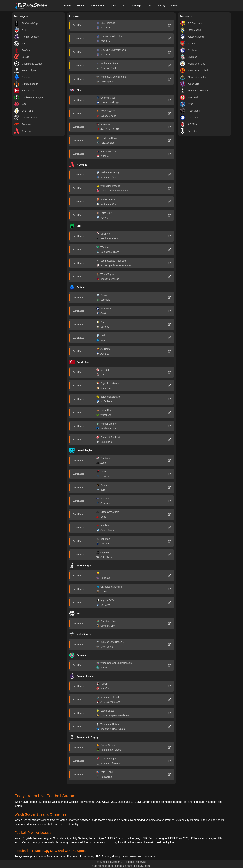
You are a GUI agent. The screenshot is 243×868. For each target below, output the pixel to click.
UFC (149, 6)
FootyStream (142, 866)
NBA (114, 6)
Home (67, 6)
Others (175, 6)
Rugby (161, 6)
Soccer (81, 6)
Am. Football (98, 6)
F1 (124, 6)
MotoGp (136, 6)
